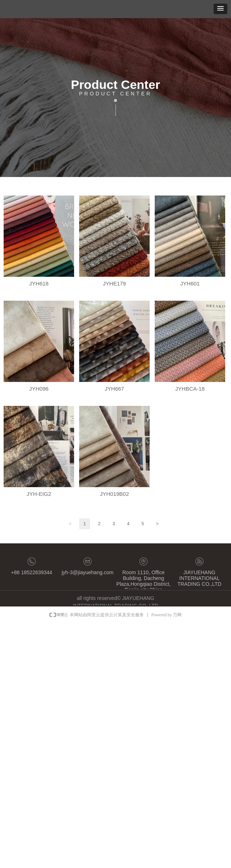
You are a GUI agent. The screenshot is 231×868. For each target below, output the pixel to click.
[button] (220, 9)
